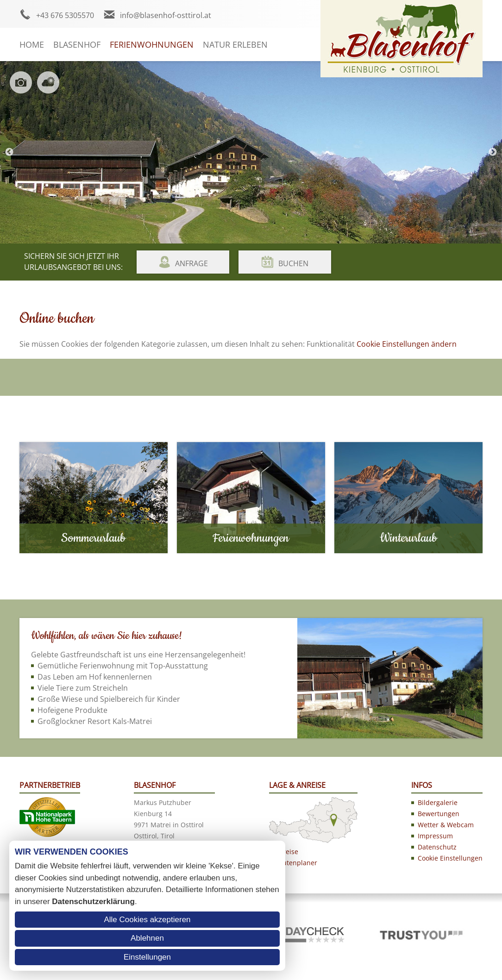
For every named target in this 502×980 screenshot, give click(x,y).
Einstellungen (147, 957)
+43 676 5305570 (65, 15)
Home (32, 44)
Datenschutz (437, 847)
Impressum (435, 836)
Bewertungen (439, 814)
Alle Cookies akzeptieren (147, 920)
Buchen (293, 263)
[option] (251, 152)
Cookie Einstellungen (450, 858)
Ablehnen (147, 938)
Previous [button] (9, 152)
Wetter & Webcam (446, 825)
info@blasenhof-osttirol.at (166, 15)
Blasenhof (77, 44)
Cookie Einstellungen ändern (407, 344)
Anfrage (191, 263)
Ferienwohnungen (152, 44)
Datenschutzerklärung (93, 902)
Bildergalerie (438, 802)
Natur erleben (235, 44)
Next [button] (493, 152)
